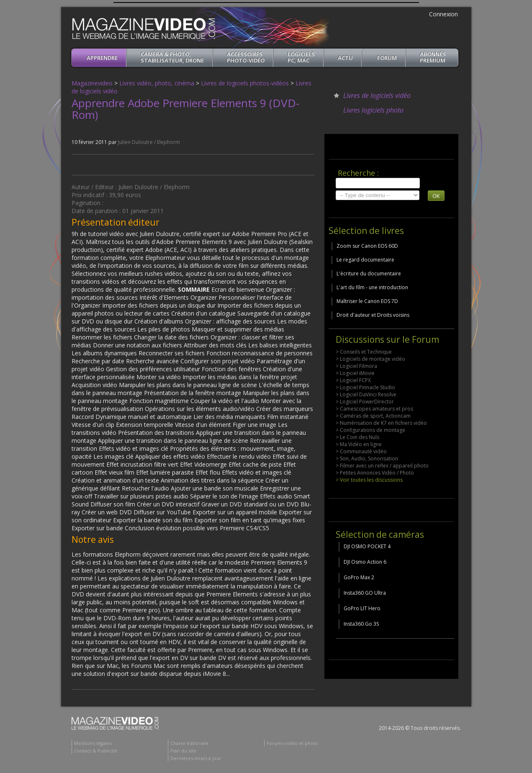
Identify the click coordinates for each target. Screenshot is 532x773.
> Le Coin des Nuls (357, 437)
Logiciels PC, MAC (301, 57)
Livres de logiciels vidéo (377, 95)
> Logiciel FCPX (353, 380)
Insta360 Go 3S (361, 624)
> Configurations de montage (370, 430)
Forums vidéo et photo (292, 743)
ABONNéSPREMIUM (433, 57)
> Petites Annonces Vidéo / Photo (375, 473)
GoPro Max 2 (359, 577)
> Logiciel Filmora (356, 366)
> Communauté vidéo (361, 451)
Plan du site (183, 751)
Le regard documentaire (365, 260)
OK (436, 196)
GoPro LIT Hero (362, 608)
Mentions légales (93, 743)
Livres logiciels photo (373, 110)
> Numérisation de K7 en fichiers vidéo (381, 423)
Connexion (443, 14)
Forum (387, 58)
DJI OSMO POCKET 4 (367, 546)
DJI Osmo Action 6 (365, 562)
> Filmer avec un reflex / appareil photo (382, 466)
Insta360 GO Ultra (365, 593)
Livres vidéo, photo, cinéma (157, 83)
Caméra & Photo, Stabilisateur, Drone (172, 57)
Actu (345, 58)
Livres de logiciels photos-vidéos (245, 83)
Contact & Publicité (96, 751)
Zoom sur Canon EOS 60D (367, 246)
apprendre (102, 58)
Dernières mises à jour (196, 758)
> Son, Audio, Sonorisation (367, 458)
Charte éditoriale (189, 743)
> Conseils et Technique (364, 352)
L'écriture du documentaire (369, 274)
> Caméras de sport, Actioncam (373, 416)
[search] (378, 183)
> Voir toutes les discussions (369, 480)
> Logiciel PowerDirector (365, 402)
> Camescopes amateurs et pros (374, 409)
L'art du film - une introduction (372, 287)
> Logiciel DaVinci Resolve (366, 394)
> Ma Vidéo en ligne (359, 444)
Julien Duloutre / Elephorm (149, 142)
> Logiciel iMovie (355, 373)
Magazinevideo (92, 83)
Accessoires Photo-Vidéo (246, 57)
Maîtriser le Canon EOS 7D (367, 301)
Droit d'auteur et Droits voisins (373, 315)
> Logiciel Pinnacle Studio (365, 387)
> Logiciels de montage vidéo (370, 359)
